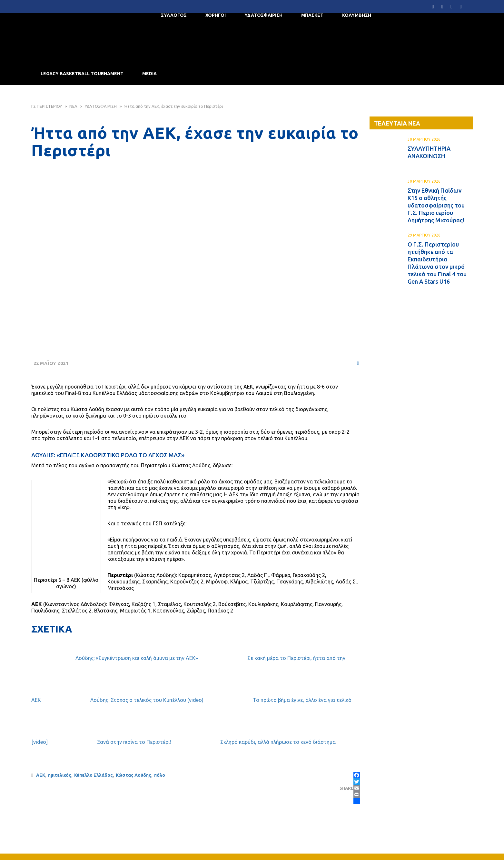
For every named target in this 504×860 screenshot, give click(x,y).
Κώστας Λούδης (133, 775)
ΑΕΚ (41, 775)
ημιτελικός (60, 775)
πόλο (160, 775)
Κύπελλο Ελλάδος (94, 775)
